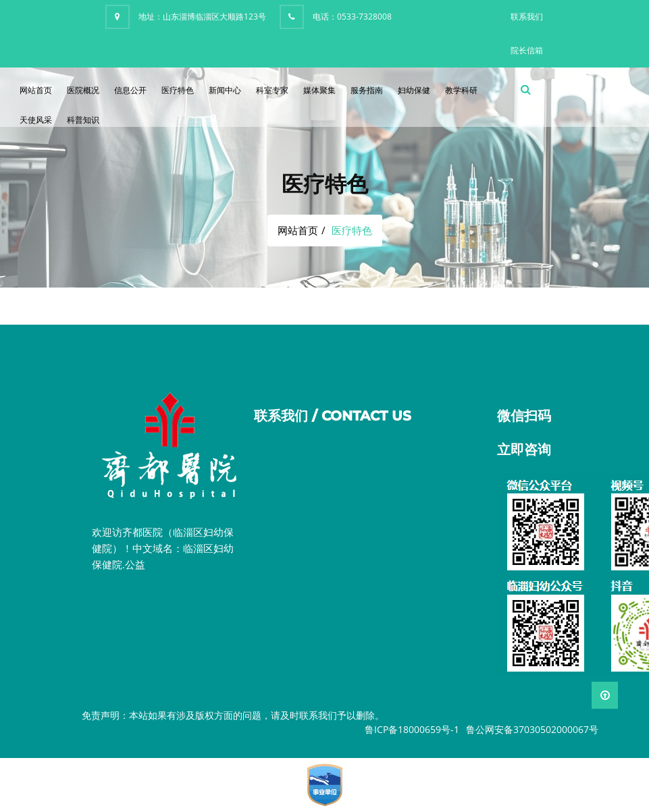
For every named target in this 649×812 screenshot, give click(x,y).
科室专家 (272, 90)
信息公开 (130, 90)
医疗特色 (178, 90)
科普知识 (83, 120)
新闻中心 (225, 90)
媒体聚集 (319, 90)
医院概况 (83, 90)
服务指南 (367, 90)
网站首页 (36, 90)
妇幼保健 (414, 90)
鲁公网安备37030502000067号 (532, 729)
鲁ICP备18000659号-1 (412, 729)
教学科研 (461, 90)
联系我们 (527, 17)
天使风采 (36, 120)
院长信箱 (527, 50)
